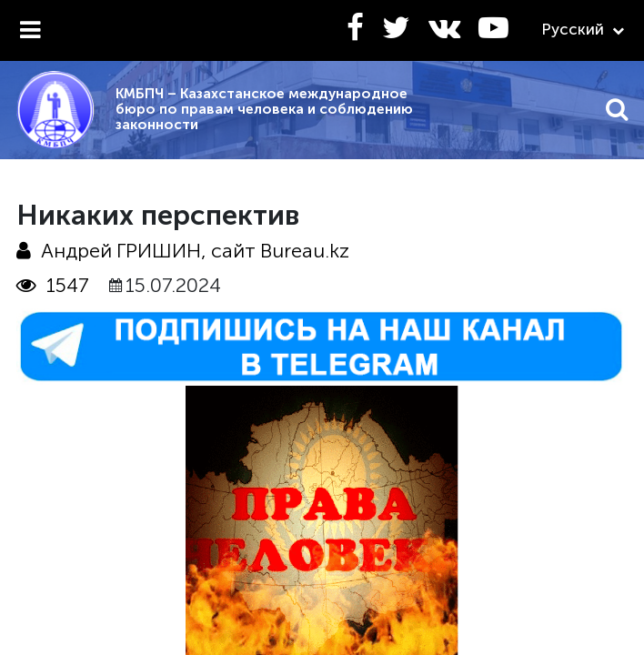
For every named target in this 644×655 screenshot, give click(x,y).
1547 (53, 286)
